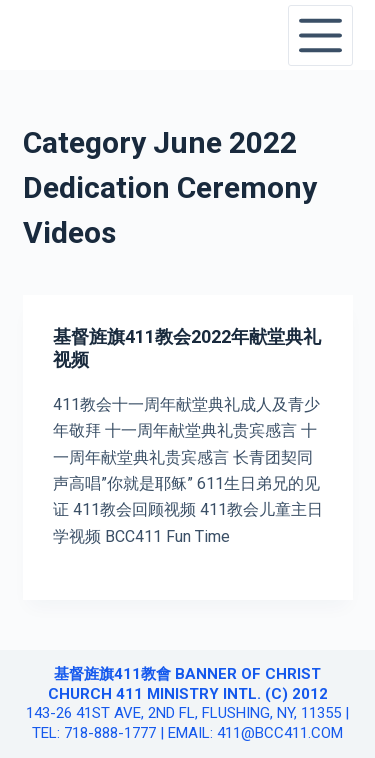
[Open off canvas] (320, 35)
